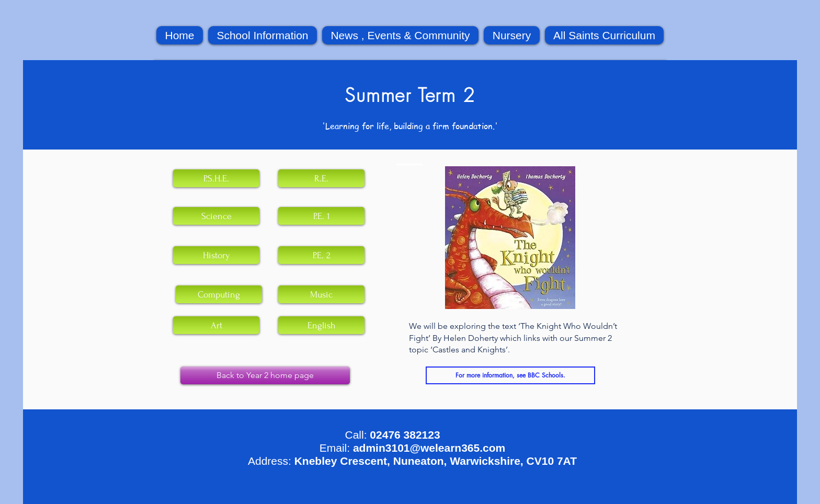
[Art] (216, 325)
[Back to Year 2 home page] (265, 375)
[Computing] (219, 294)
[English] (321, 325)
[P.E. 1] (321, 216)
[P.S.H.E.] (216, 178)
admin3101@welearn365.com (429, 448)
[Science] (216, 216)
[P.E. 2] (321, 255)
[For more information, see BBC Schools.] (510, 375)
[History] (216, 255)
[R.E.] (321, 178)
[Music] (321, 294)
